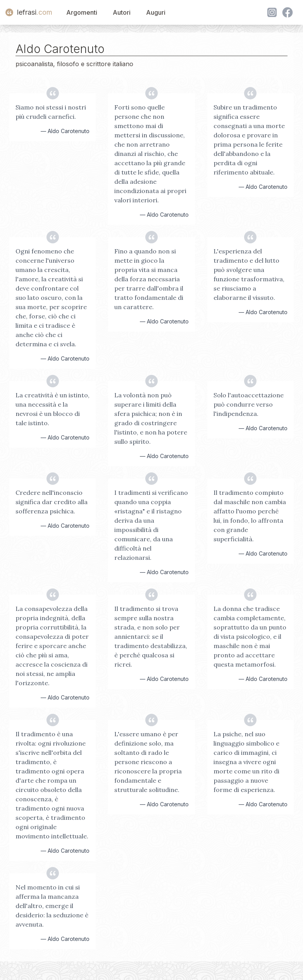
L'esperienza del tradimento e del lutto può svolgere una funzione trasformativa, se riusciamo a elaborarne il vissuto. (249, 274)
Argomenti (82, 12)
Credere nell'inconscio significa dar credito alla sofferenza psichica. (52, 502)
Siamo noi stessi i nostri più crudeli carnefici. (51, 112)
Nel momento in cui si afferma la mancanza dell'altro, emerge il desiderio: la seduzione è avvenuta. (52, 906)
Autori (122, 12)
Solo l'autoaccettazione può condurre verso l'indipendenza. (249, 404)
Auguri (156, 12)
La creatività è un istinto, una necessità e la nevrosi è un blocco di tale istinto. (53, 409)
